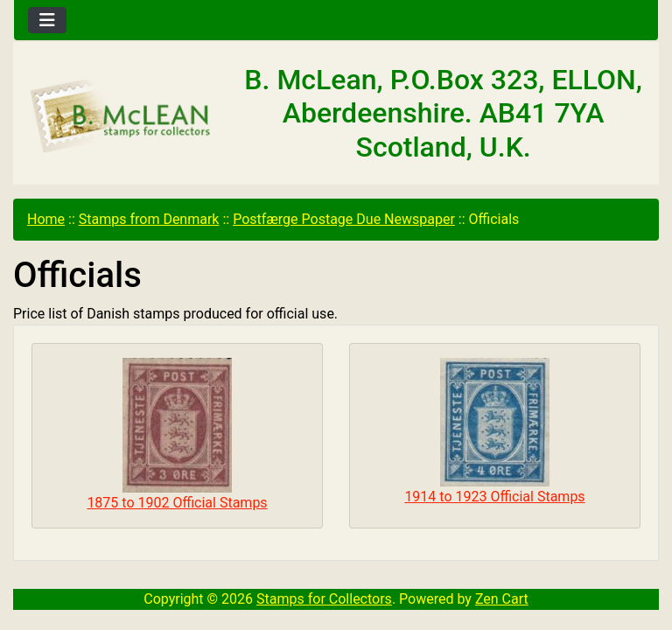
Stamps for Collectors (324, 599)
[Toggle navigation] (47, 20)
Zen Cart (502, 599)
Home (46, 219)
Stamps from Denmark (149, 219)
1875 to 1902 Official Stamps (177, 434)
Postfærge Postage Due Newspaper (344, 219)
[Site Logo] (121, 117)
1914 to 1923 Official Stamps (494, 431)
